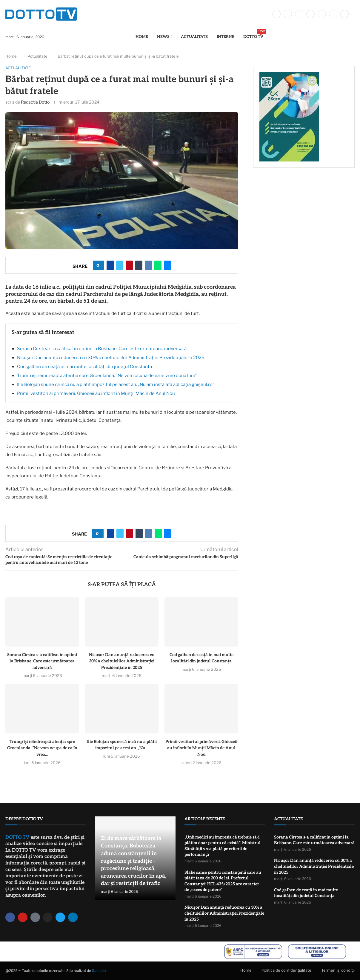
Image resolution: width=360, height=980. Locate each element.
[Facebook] (276, 14)
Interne (226, 37)
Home (142, 37)
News (163, 37)
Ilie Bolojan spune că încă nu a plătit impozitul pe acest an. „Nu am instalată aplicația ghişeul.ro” (116, 384)
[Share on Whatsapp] (158, 266)
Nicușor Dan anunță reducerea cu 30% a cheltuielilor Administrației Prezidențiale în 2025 (111, 358)
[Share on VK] (148, 266)
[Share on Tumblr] (139, 266)
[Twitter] (288, 14)
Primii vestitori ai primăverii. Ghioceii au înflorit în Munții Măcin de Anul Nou (96, 393)
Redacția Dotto (35, 102)
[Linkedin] (310, 14)
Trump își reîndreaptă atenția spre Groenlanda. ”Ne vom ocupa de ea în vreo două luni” (107, 376)
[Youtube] (322, 14)
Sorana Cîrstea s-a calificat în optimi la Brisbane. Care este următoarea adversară (102, 349)
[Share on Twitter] (120, 266)
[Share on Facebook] (110, 266)
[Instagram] (299, 14)
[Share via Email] (167, 266)
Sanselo (99, 971)
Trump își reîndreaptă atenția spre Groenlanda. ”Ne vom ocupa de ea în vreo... (42, 748)
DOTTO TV (253, 34)
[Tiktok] (344, 14)
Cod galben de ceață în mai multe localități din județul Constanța (84, 367)
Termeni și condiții (338, 970)
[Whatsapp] (333, 14)
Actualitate (194, 37)
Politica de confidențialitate (286, 970)
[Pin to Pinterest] (129, 266)
